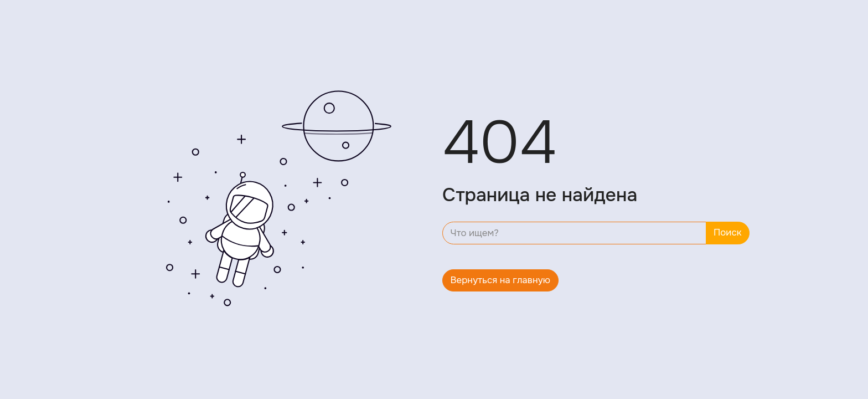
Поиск (727, 232)
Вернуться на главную (501, 280)
